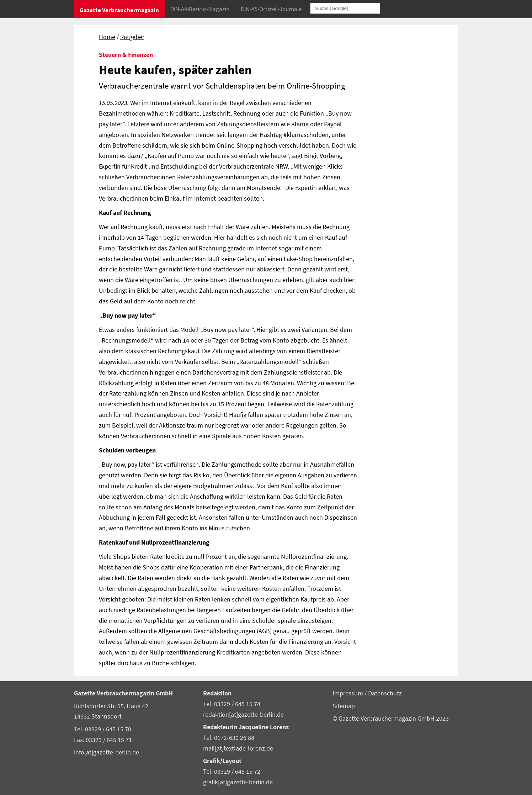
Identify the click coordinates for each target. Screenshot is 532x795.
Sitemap (344, 706)
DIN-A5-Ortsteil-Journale (271, 9)
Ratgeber (132, 37)
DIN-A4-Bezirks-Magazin (200, 9)
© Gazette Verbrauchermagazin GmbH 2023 (391, 719)
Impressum (349, 693)
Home (107, 37)
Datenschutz (385, 693)
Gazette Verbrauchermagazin (119, 10)
